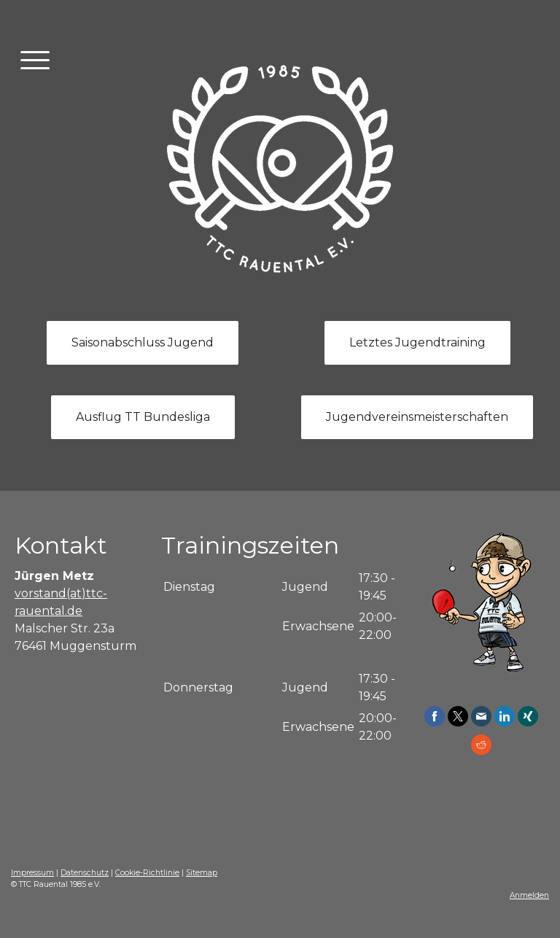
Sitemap (202, 873)
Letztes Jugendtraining (417, 342)
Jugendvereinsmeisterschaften (417, 417)
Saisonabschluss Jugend (143, 342)
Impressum (32, 873)
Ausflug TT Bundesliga (143, 417)
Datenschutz (85, 873)
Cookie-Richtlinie (147, 873)
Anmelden (529, 895)
